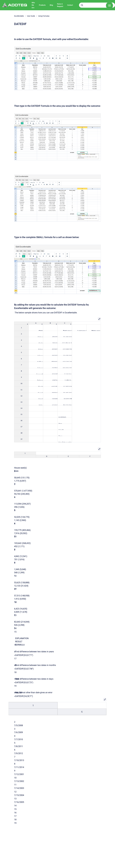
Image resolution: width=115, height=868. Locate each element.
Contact (70, 5)
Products (42, 5)
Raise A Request (60, 5)
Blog (51, 5)
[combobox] (97, 5)
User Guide (31, 16)
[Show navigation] (109, 6)
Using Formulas (44, 16)
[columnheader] (21, 323)
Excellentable (19, 16)
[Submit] (82, 5)
